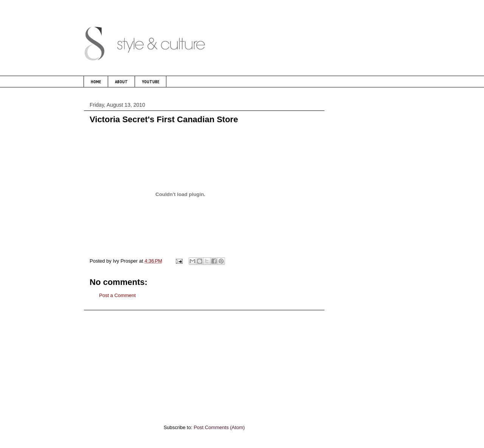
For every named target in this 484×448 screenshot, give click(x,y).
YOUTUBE (150, 82)
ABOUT (121, 82)
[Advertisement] (204, 363)
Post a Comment (117, 295)
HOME (96, 82)
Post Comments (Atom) (219, 427)
